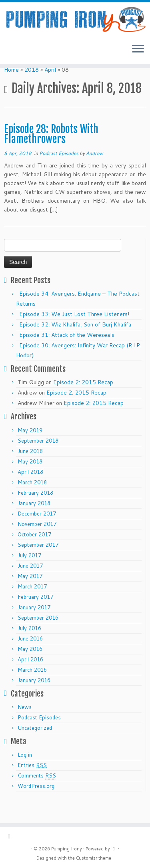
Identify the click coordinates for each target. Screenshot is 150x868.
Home (11, 89)
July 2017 (29, 574)
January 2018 (34, 522)
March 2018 (32, 501)
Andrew (95, 172)
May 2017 (30, 595)
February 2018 (35, 512)
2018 (32, 89)
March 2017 (32, 606)
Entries (32, 784)
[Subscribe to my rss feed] (11, 836)
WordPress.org (36, 805)
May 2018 (30, 481)
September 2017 (38, 564)
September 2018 (38, 460)
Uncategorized (35, 747)
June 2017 (30, 585)
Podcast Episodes (59, 172)
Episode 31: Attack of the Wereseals (67, 354)
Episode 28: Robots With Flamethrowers (51, 153)
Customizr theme (94, 858)
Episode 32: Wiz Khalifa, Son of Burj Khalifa (75, 344)
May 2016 (30, 668)
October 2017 (34, 554)
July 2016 (29, 647)
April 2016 (30, 679)
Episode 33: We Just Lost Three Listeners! (74, 333)
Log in (25, 774)
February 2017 (35, 616)
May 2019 (30, 449)
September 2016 (38, 637)
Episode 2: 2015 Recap (83, 401)
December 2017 (37, 533)
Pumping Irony (67, 849)
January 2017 (34, 626)
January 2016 (34, 699)
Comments (37, 795)
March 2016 (32, 689)
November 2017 (37, 543)
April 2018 (30, 491)
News (25, 726)
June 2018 (30, 470)
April (50, 89)
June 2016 (30, 658)
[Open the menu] (138, 56)
